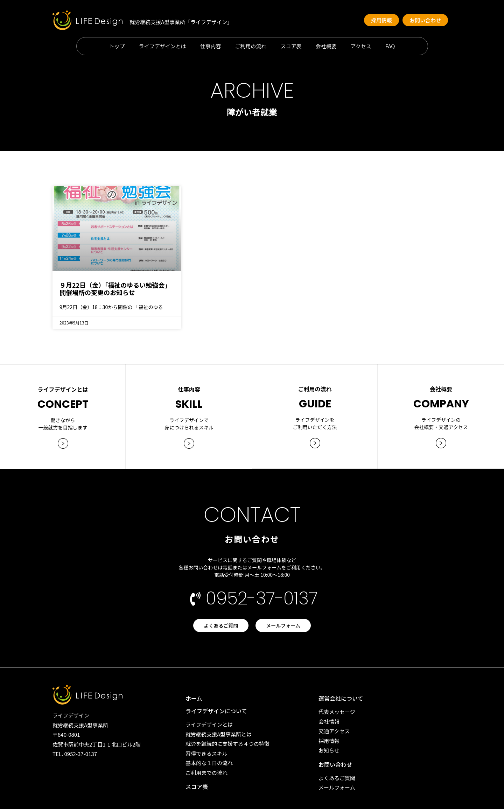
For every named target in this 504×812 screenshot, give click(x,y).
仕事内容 (211, 46)
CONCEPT (63, 400)
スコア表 (291, 46)
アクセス (361, 46)
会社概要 (326, 46)
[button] (381, 20)
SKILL (189, 400)
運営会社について (341, 701)
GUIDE (315, 400)
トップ (117, 46)
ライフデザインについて (216, 714)
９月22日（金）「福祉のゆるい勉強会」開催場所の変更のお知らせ (115, 289)
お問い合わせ (335, 767)
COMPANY (441, 400)
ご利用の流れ (251, 46)
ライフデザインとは (163, 46)
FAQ (390, 46)
